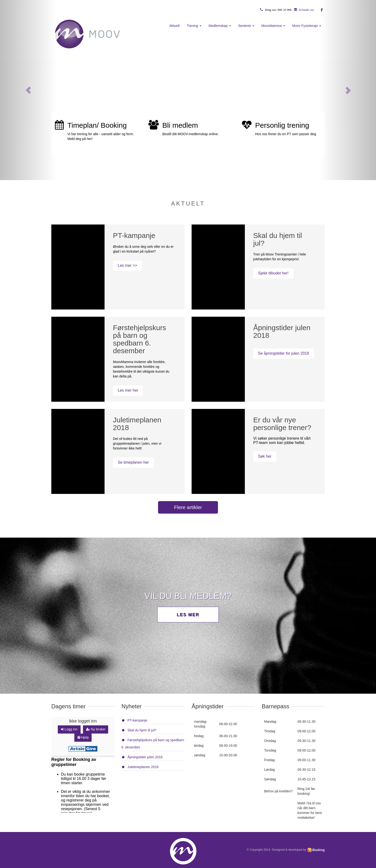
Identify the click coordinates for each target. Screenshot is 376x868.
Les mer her (128, 390)
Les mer (188, 615)
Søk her (265, 456)
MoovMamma (273, 26)
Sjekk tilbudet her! (273, 273)
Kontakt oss (306, 10)
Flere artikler (188, 507)
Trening (194, 26)
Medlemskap (220, 26)
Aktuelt (174, 26)
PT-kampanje (137, 720)
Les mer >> (127, 265)
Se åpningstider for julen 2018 (284, 353)
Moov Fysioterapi (307, 26)
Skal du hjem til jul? (142, 730)
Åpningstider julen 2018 (145, 757)
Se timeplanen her (133, 462)
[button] (28, 90)
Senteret (246, 26)
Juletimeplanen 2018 (143, 767)
